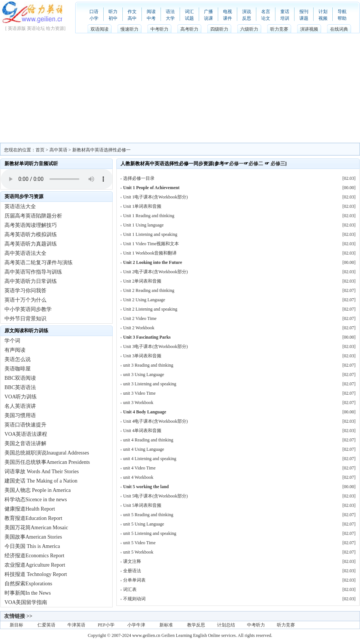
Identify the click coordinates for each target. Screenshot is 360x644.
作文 (132, 12)
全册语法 (132, 571)
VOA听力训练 (21, 397)
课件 (228, 18)
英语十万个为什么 (25, 300)
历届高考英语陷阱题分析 (33, 216)
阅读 (151, 12)
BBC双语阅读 (20, 378)
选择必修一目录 (139, 178)
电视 (228, 12)
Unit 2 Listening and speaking (150, 309)
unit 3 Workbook (138, 403)
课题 (304, 18)
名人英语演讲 (20, 406)
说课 (208, 18)
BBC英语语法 (20, 387)
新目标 (16, 625)
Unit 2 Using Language (144, 300)
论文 (266, 18)
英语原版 (17, 28)
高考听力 (189, 29)
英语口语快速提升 (25, 425)
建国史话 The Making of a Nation (41, 481)
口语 (94, 12)
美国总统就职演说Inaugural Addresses (47, 453)
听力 (113, 12)
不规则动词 (134, 599)
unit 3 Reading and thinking (148, 365)
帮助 (342, 18)
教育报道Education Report (33, 518)
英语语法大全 (20, 207)
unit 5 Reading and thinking (148, 515)
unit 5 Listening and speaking (150, 533)
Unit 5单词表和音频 (142, 505)
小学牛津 (136, 625)
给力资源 (55, 28)
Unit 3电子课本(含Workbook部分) (155, 346)
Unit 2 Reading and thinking (149, 290)
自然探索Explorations (28, 584)
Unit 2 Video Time (140, 318)
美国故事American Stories (33, 537)
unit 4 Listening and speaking (150, 459)
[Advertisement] (180, 87)
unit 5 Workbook (138, 552)
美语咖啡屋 (18, 369)
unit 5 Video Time (139, 543)
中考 (151, 18)
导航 (342, 12)
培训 (285, 18)
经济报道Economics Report (34, 556)
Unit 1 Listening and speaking (150, 234)
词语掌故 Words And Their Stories (42, 472)
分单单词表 (134, 580)
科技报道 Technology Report (36, 574)
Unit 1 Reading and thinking (149, 216)
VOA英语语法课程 (26, 434)
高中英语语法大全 (25, 253)
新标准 (166, 625)
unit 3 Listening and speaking (150, 384)
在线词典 (339, 29)
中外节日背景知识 (25, 319)
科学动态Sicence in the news (36, 500)
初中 (113, 18)
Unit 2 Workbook (139, 328)
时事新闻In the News (28, 593)
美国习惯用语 (20, 415)
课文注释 (132, 561)
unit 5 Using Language (144, 524)
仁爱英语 (46, 625)
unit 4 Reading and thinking (148, 440)
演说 (247, 12)
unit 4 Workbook (138, 477)
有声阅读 (15, 350)
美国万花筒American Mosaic (36, 528)
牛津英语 (76, 625)
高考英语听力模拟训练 (31, 235)
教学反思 (196, 625)
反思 (247, 18)
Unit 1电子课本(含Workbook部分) (155, 197)
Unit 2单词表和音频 (142, 281)
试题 (189, 18)
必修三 (278, 164)
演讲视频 (309, 29)
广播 (208, 12)
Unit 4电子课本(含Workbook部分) (155, 421)
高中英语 (58, 150)
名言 (266, 12)
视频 (323, 18)
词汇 (189, 12)
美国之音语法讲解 (25, 443)
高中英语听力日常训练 (31, 281)
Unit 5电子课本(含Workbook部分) (155, 496)
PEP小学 (106, 625)
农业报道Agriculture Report (35, 565)
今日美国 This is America (32, 546)
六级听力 (249, 29)
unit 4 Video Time (139, 468)
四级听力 (219, 29)
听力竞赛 (279, 29)
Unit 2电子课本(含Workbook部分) (155, 272)
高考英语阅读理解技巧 (31, 225)
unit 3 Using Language (144, 375)
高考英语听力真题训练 (31, 244)
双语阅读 (100, 29)
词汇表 (130, 589)
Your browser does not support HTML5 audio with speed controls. (57, 179)
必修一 (236, 164)
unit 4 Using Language (144, 449)
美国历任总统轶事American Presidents (47, 462)
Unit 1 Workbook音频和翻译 (150, 253)
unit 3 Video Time (139, 393)
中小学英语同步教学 (28, 309)
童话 (285, 12)
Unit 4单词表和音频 (142, 431)
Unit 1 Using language (143, 225)
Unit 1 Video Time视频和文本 (151, 244)
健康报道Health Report (30, 509)
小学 (94, 18)
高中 (132, 18)
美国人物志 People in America (38, 490)
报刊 (304, 12)
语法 (170, 12)
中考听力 (159, 29)
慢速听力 (129, 29)
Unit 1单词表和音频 (142, 206)
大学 (170, 18)
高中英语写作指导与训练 (33, 272)
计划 (323, 12)
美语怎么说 (18, 359)
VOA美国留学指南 (26, 602)
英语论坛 (36, 28)
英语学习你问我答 (25, 291)
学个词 (12, 341)
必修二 (256, 164)
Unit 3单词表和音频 (142, 356)
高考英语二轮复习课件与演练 (39, 263)
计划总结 (226, 625)
